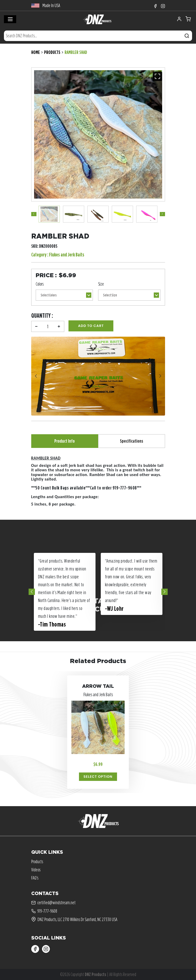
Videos (36, 870)
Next (162, 214)
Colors (40, 284)
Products (52, 52)
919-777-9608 (44, 911)
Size (101, 284)
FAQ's (35, 878)
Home (36, 52)
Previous (34, 214)
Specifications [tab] (132, 441)
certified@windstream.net (53, 903)
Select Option (98, 777)
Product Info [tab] (65, 441)
